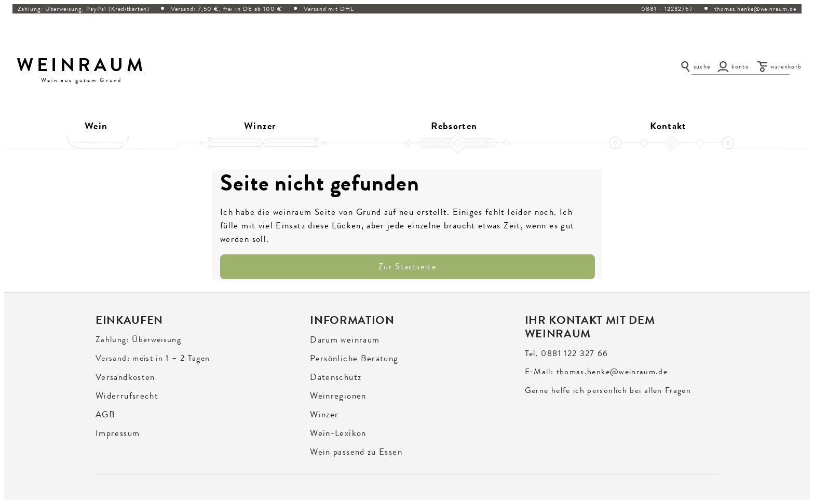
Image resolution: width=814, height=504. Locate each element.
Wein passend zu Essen (356, 452)
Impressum (118, 433)
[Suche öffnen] (695, 66)
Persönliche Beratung (354, 358)
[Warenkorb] (779, 66)
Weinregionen (338, 396)
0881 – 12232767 (667, 9)
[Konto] (733, 66)
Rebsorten (454, 126)
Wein (96, 126)
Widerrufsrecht (127, 396)
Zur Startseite (408, 267)
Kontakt (668, 126)
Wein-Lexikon (338, 433)
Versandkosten (125, 377)
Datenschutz (336, 377)
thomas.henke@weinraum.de (755, 9)
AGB (105, 414)
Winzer (260, 126)
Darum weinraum (345, 340)
